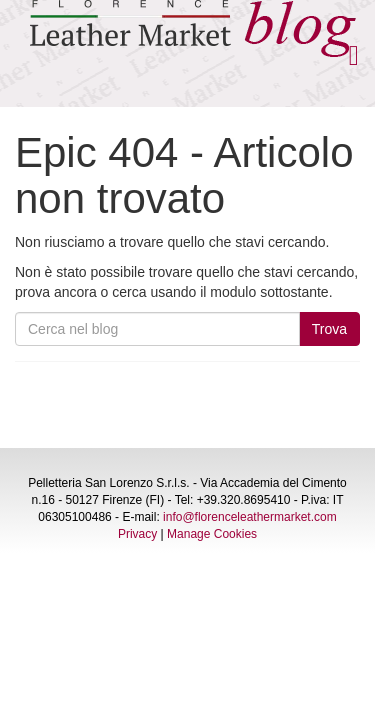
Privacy (137, 534)
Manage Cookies (212, 534)
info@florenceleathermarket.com (250, 517)
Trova (329, 329)
